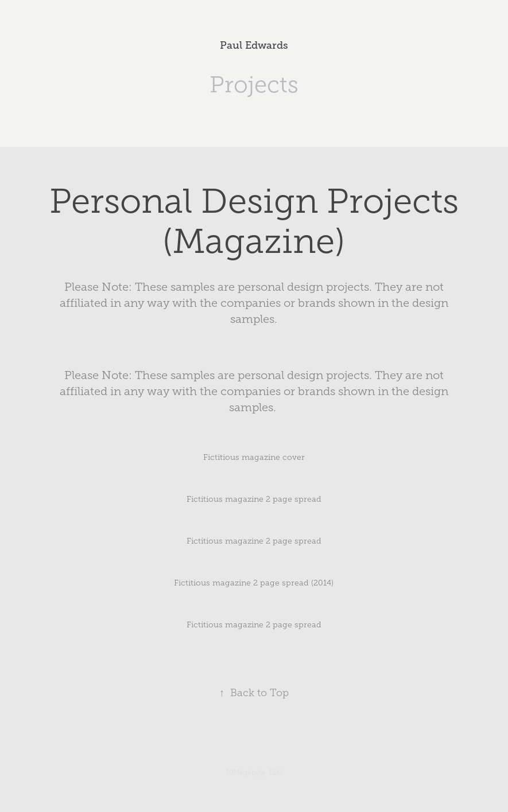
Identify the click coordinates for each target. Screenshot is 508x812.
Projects (254, 85)
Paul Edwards (254, 45)
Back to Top (254, 693)
